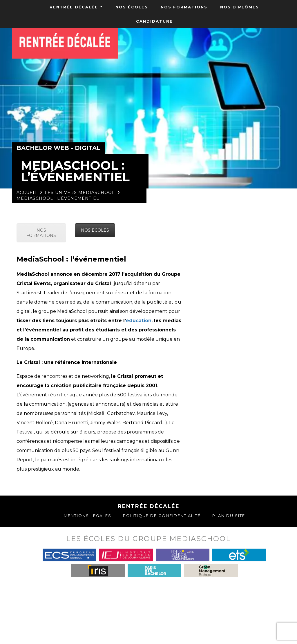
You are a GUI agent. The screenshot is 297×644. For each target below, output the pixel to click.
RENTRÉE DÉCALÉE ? (76, 7)
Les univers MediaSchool (80, 193)
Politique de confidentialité (162, 516)
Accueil (27, 193)
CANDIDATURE (154, 21)
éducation (139, 321)
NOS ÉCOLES (132, 7)
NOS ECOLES (95, 230)
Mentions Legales (88, 516)
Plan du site (229, 516)
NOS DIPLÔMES (240, 7)
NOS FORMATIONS (184, 7)
